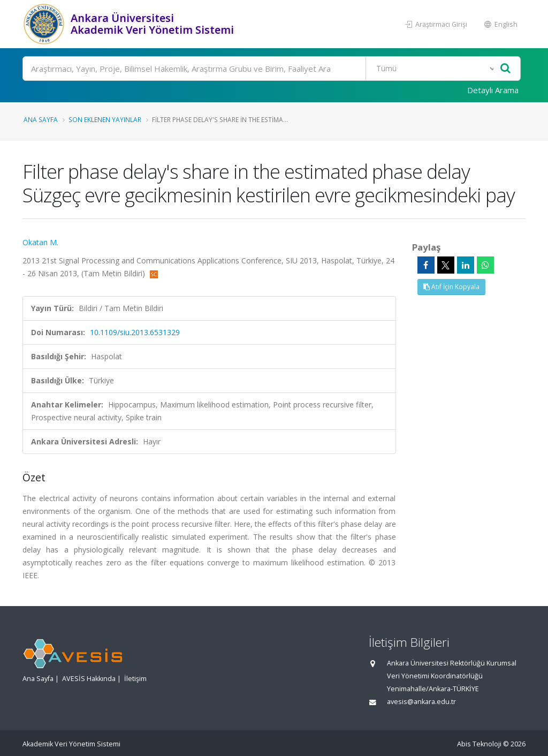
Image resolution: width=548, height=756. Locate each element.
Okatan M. (40, 242)
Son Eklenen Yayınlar (105, 119)
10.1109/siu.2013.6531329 (135, 332)
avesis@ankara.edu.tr (421, 702)
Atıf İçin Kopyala (451, 287)
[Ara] (272, 69)
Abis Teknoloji (479, 744)
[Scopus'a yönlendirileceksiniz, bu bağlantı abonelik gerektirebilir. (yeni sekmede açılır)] (154, 273)
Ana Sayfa (41, 119)
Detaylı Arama (493, 90)
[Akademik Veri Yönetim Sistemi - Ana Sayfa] (45, 24)
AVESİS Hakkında (89, 679)
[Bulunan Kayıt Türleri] (431, 69)
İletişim (135, 679)
